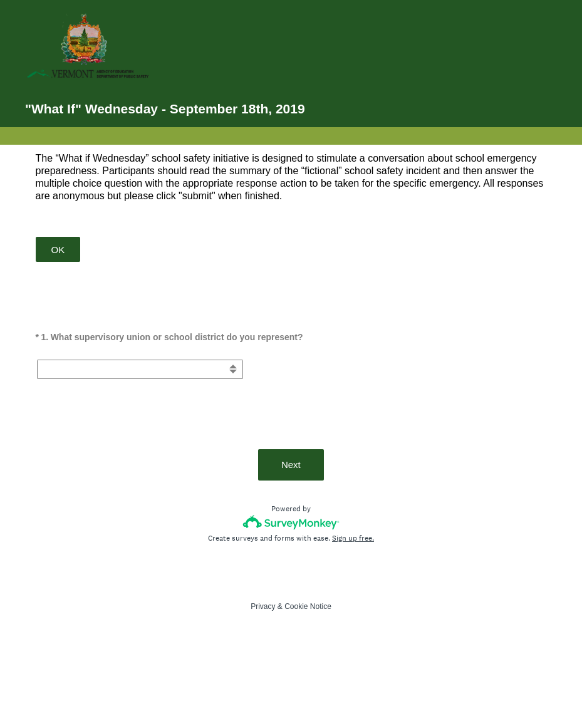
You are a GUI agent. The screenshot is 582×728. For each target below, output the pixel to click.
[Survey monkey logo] (291, 522)
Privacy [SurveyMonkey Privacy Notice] (263, 606)
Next (291, 465)
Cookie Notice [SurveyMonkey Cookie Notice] (308, 606)
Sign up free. (353, 538)
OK (58, 250)
